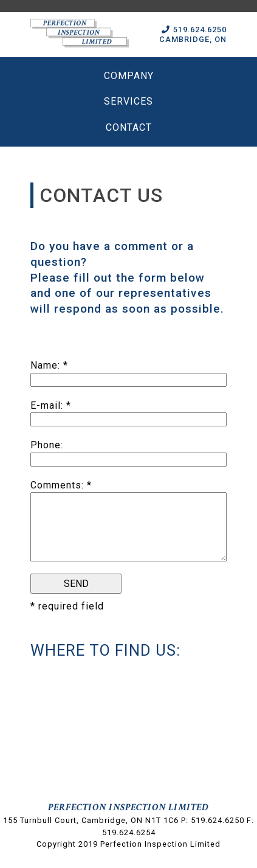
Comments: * (61, 485)
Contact (129, 127)
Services (128, 101)
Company (129, 76)
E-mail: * (51, 405)
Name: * (49, 365)
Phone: (47, 445)
